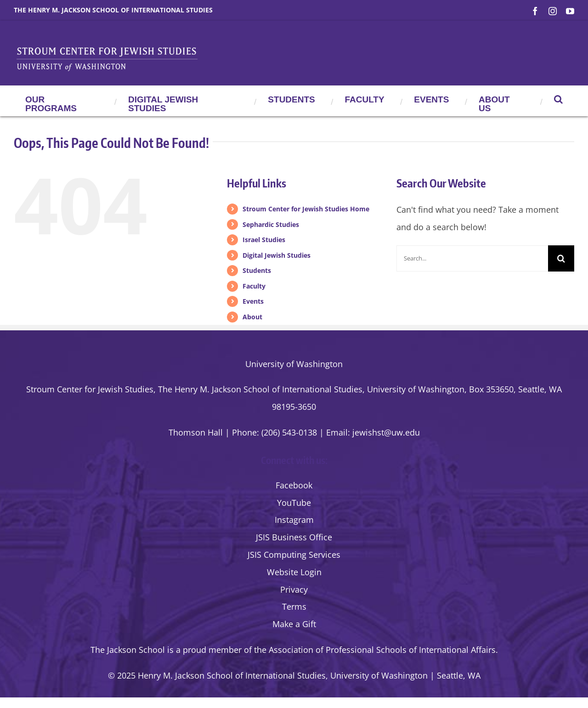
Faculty (254, 286)
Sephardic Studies (271, 224)
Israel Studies (264, 240)
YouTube (294, 503)
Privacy (294, 589)
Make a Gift (294, 624)
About (252, 317)
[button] (558, 99)
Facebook (294, 485)
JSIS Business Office (294, 537)
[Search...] (472, 258)
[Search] (561, 258)
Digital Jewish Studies (277, 255)
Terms (294, 606)
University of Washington (294, 364)
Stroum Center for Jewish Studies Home (306, 209)
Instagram (294, 520)
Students (257, 270)
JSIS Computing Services (294, 555)
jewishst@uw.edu (386, 432)
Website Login (294, 572)
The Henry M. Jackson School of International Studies (113, 10)
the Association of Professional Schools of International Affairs (375, 650)
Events (253, 301)
